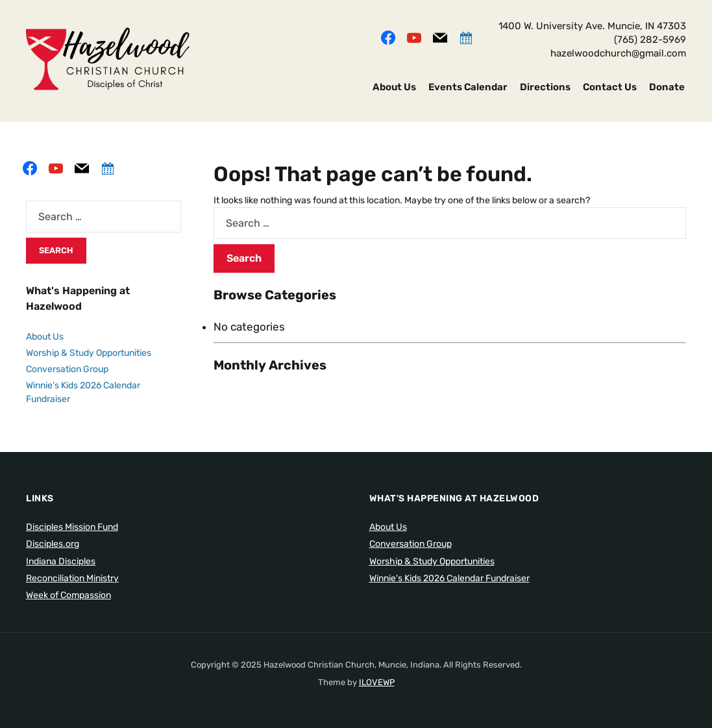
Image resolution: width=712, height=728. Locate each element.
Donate (667, 87)
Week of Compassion (68, 595)
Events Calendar (468, 87)
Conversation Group (67, 369)
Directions (545, 87)
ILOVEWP (377, 682)
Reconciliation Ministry (72, 578)
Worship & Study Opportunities (89, 353)
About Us (394, 87)
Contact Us (610, 87)
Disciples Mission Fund (72, 527)
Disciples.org (53, 544)
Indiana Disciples (61, 561)
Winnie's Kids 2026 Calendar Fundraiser (449, 578)
